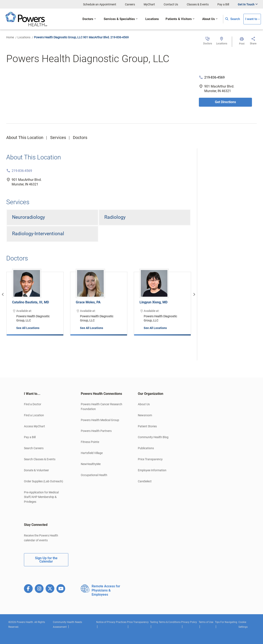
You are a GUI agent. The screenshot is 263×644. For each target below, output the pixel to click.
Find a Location (34, 415)
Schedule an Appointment (100, 4)
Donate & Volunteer (36, 470)
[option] (35, 300)
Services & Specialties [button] (119, 19)
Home (10, 37)
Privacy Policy (189, 622)
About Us (144, 404)
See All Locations (28, 328)
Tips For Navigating (226, 622)
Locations (24, 37)
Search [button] (233, 19)
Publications (146, 448)
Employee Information (152, 470)
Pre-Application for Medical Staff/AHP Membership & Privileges (41, 497)
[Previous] (3, 294)
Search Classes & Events (40, 459)
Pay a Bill (223, 4)
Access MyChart (34, 426)
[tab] (46, 394)
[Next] (194, 294)
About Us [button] (209, 19)
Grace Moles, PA (88, 302)
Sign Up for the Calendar (46, 560)
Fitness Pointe (90, 442)
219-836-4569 (214, 77)
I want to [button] (251, 19)
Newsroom (145, 415)
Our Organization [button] (151, 394)
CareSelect (145, 481)
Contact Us (171, 4)
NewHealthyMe (91, 464)
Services (58, 138)
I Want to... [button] (32, 394)
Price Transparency (150, 459)
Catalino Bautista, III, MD (31, 302)
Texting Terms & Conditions (165, 622)
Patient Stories (147, 426)
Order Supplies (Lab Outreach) (44, 481)
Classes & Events (198, 4)
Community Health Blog (153, 437)
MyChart (149, 4)
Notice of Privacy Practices (111, 622)
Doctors (80, 138)
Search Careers (34, 448)
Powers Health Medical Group (100, 420)
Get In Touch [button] (246, 4)
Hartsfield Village (92, 453)
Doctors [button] (88, 19)
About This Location (25, 138)
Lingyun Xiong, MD (153, 302)
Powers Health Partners (96, 431)
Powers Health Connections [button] (101, 394)
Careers (130, 4)
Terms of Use (206, 622)
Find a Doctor (33, 404)
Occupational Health (94, 475)
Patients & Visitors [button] (179, 19)
